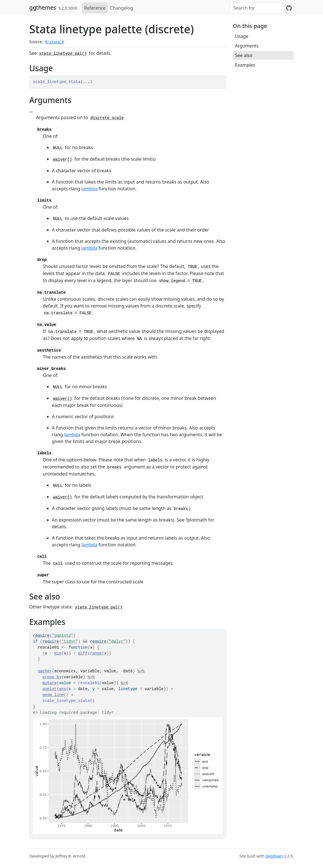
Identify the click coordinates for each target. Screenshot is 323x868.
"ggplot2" (63, 636)
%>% (141, 671)
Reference (95, 8)
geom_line (53, 695)
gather (45, 671)
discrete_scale (107, 118)
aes (63, 689)
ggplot (49, 689)
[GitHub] (289, 8)
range (96, 653)
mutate (49, 683)
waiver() (63, 160)
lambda (89, 189)
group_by (52, 677)
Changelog (121, 8)
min (58, 653)
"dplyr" (117, 642)
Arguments (247, 46)
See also (244, 55)
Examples (245, 65)
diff (83, 653)
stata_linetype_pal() (63, 54)
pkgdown (274, 856)
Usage (242, 36)
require (41, 636)
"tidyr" (70, 642)
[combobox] (257, 8)
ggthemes (43, 7)
